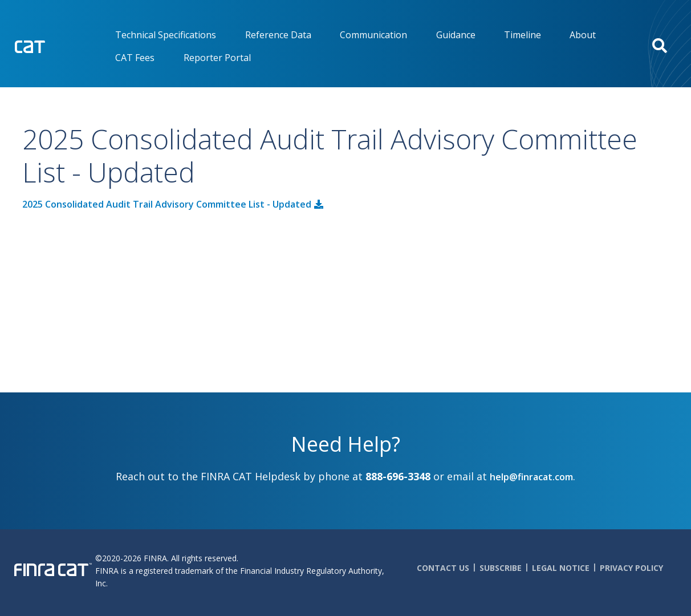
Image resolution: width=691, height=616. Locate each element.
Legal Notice (561, 568)
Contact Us (443, 568)
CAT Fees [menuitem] (135, 58)
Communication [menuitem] (373, 35)
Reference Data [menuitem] (278, 35)
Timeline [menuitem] (523, 35)
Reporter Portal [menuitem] (217, 58)
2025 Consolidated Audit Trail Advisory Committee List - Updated (167, 204)
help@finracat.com (531, 477)
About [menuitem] (583, 35)
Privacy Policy (631, 568)
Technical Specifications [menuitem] (166, 35)
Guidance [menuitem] (456, 35)
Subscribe (501, 568)
